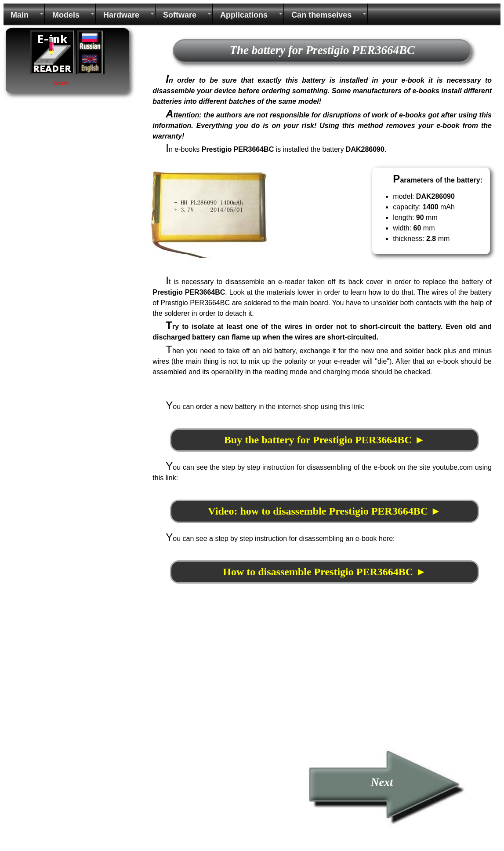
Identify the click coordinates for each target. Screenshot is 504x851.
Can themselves (321, 15)
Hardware (121, 15)
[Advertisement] (222, 684)
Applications (244, 15)
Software (180, 15)
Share (61, 83)
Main (20, 15)
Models (66, 15)
